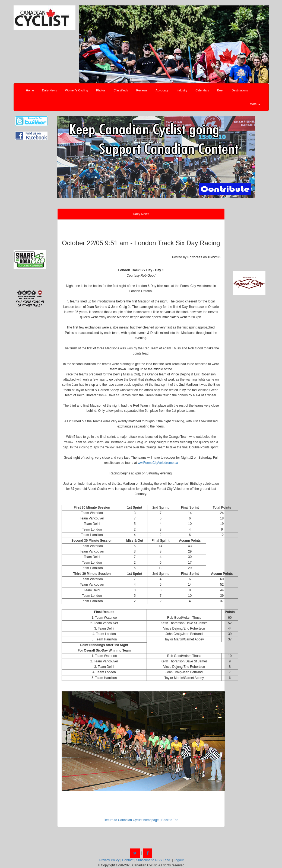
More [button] (255, 104)
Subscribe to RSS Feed (153, 860)
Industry (182, 90)
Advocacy (162, 90)
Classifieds (121, 90)
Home (30, 90)
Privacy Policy (110, 860)
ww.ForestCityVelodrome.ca (158, 463)
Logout (179, 860)
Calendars (202, 90)
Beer (220, 90)
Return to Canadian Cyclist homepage (131, 820)
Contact (128, 860)
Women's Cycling (77, 90)
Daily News (50, 90)
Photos (101, 90)
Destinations (240, 90)
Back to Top (170, 820)
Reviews (142, 90)
